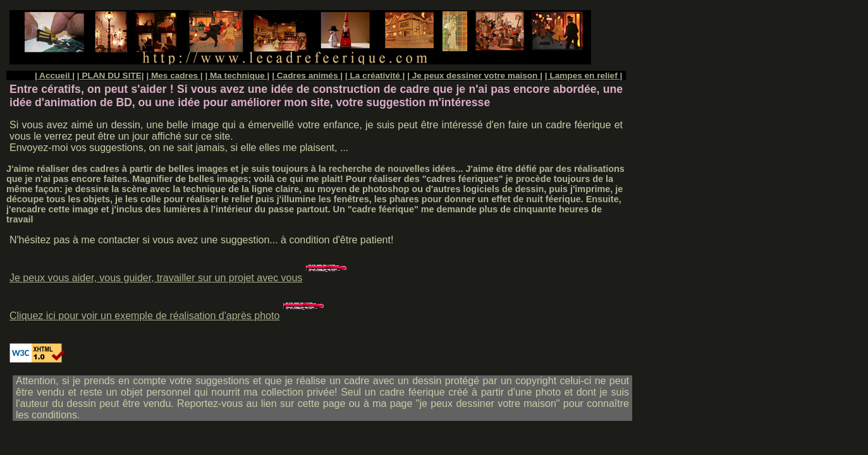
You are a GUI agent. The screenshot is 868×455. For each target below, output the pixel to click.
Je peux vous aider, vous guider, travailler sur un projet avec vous (180, 278)
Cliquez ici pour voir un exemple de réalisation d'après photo (168, 316)
